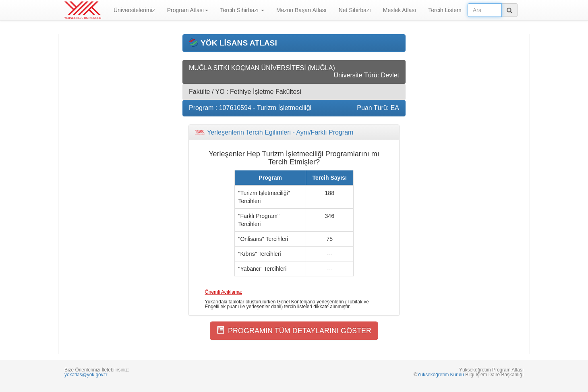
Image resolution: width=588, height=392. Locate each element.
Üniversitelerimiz (134, 10)
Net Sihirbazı (355, 10)
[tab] (294, 133)
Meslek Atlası (400, 10)
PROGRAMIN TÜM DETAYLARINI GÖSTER (294, 331)
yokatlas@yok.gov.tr (86, 375)
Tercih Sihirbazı (242, 10)
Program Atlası (188, 10)
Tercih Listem (445, 10)
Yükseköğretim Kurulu (441, 375)
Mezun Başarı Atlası (301, 10)
